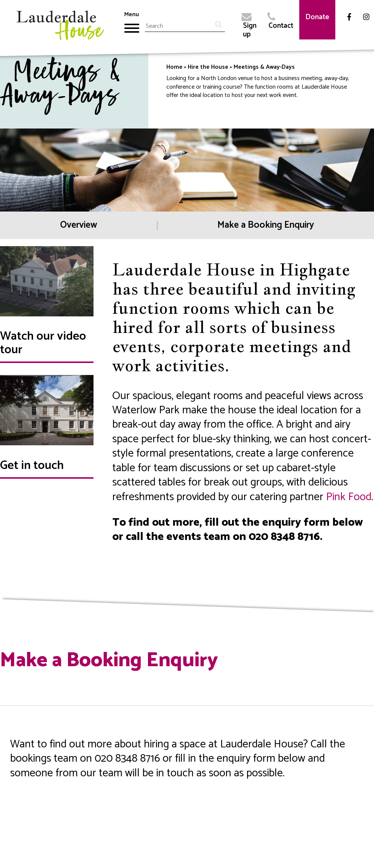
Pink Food (349, 497)
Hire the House (208, 67)
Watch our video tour (43, 343)
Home (174, 67)
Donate (317, 17)
